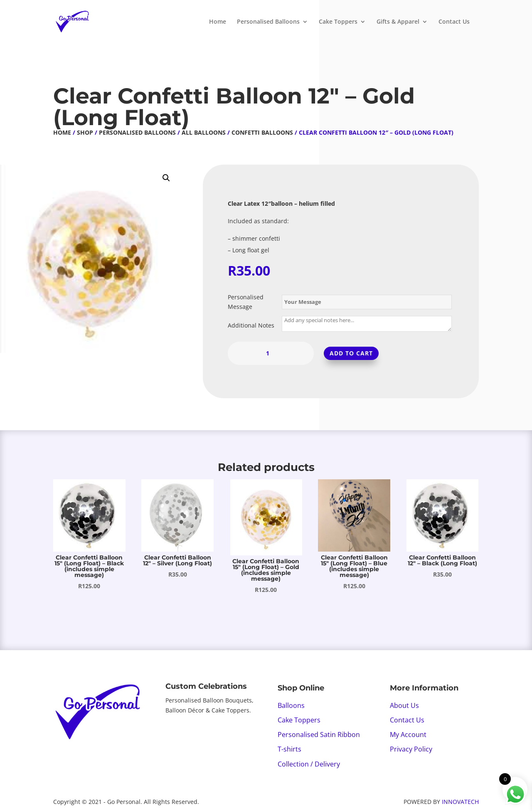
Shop (85, 132)
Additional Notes (251, 325)
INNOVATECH (460, 802)
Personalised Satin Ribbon (319, 735)
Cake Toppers (338, 22)
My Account (408, 735)
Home (218, 22)
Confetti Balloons (262, 132)
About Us (404, 705)
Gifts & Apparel (398, 22)
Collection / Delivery (309, 764)
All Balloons (204, 132)
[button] (166, 178)
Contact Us (454, 22)
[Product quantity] (271, 353)
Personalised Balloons (268, 22)
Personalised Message (246, 302)
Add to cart (351, 353)
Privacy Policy (411, 749)
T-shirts (289, 749)
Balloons (291, 705)
